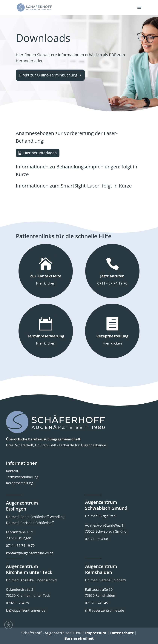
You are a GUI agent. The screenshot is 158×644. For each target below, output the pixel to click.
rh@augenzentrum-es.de (105, 610)
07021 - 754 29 (17, 603)
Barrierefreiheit (79, 638)
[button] (139, 10)
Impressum (96, 633)
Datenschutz (122, 633)
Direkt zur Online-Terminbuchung (48, 75)
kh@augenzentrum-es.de (26, 610)
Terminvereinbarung (22, 477)
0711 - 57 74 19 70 (112, 283)
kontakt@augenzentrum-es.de (30, 553)
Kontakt (12, 471)
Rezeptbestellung (20, 483)
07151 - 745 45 (97, 603)
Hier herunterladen (40, 153)
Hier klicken (46, 283)
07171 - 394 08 (97, 539)
